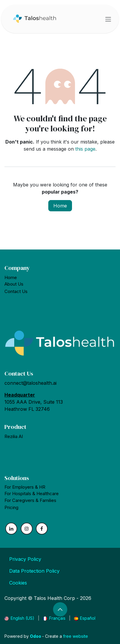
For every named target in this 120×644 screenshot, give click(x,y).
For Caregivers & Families (30, 500)
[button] (60, 609)
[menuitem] (19, 618)
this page (85, 149)
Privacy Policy (25, 559)
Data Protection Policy (34, 571)
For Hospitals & (32, 494)
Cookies (18, 583)
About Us (14, 284)
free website (76, 636)
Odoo (36, 636)
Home (60, 206)
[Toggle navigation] (108, 19)
